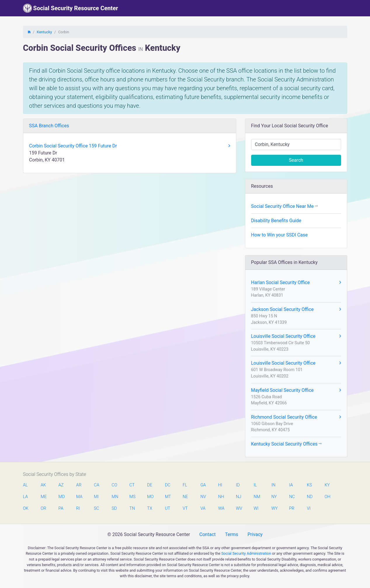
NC (292, 497)
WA (221, 508)
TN (132, 508)
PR (292, 508)
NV (203, 497)
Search (296, 160)
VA (203, 508)
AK (43, 485)
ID (238, 485)
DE (150, 485)
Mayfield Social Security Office (296, 390)
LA (26, 497)
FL (185, 485)
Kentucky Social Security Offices (286, 444)
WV (239, 508)
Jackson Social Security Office (296, 309)
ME (44, 497)
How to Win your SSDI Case (279, 235)
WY (274, 508)
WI (256, 508)
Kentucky (44, 32)
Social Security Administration (246, 553)
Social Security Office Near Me (285, 206)
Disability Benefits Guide (276, 221)
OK (26, 508)
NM (256, 497)
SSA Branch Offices (49, 126)
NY (274, 497)
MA (79, 497)
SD (114, 508)
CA (97, 485)
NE (185, 497)
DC (168, 485)
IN (273, 485)
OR (43, 508)
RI (78, 508)
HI (220, 485)
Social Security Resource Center (71, 8)
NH (221, 497)
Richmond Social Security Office (296, 417)
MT (168, 497)
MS (132, 497)
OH (328, 497)
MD (61, 497)
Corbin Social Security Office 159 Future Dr (130, 146)
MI (96, 497)
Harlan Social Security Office (296, 283)
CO (114, 485)
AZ (61, 485)
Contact (208, 534)
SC (97, 508)
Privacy (255, 534)
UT (168, 508)
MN (114, 497)
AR (79, 485)
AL (26, 485)
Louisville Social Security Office (296, 336)
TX (150, 508)
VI (309, 508)
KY (327, 485)
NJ (239, 497)
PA (61, 508)
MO (150, 497)
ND (310, 497)
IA (291, 485)
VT (185, 508)
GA (203, 485)
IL (255, 485)
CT (132, 485)
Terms (231, 534)
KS (310, 485)
